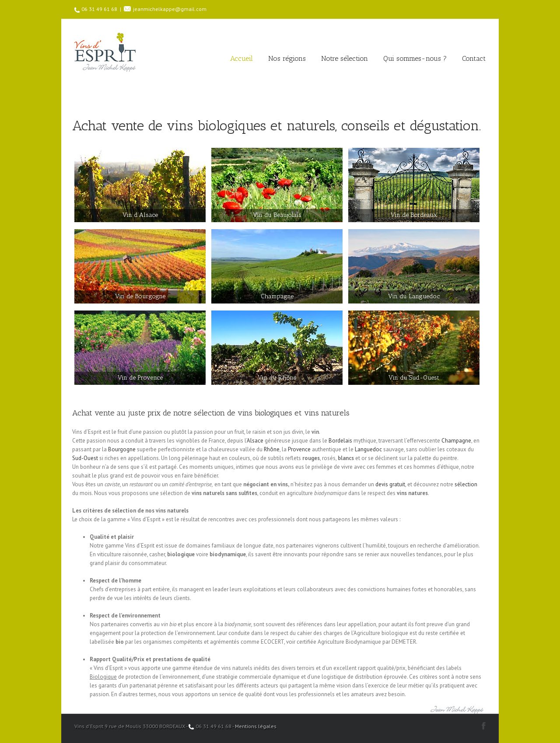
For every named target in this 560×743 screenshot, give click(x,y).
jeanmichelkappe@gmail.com (170, 9)
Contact (474, 58)
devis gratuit (390, 484)
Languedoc (368, 449)
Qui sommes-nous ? (415, 58)
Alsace (255, 441)
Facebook (484, 726)
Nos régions (287, 58)
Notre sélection (345, 58)
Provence (299, 449)
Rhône (272, 449)
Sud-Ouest (85, 458)
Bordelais (340, 441)
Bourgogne (122, 449)
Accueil (241, 58)
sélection (466, 484)
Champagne (456, 441)
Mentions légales (256, 726)
